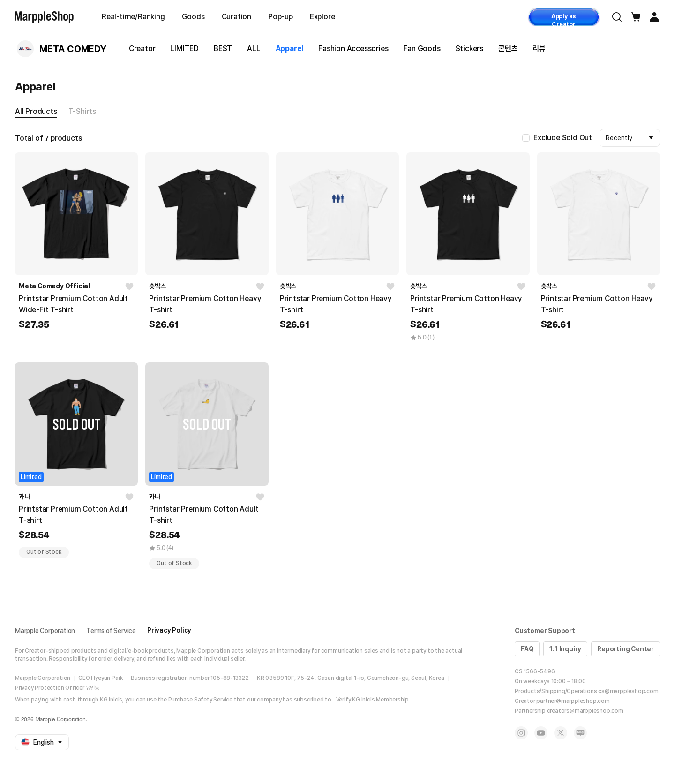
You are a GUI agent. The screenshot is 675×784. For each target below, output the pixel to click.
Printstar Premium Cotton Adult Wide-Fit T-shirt (73, 304)
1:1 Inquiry (565, 649)
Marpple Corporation (45, 631)
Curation (236, 17)
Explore (322, 17)
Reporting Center (626, 649)
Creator (142, 49)
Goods (193, 17)
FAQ (527, 649)
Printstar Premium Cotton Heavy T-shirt (205, 304)
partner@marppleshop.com (573, 701)
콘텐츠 (508, 49)
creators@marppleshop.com (585, 711)
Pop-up (281, 17)
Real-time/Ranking (133, 17)
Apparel (290, 49)
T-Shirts (82, 111)
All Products (36, 111)
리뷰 (539, 49)
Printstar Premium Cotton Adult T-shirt (73, 515)
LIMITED (184, 49)
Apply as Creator (564, 19)
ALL (254, 49)
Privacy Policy (169, 630)
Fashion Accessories (353, 49)
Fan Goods (422, 49)
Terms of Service (111, 631)
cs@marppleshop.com (628, 691)
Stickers (469, 49)
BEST (223, 49)
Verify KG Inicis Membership (373, 700)
